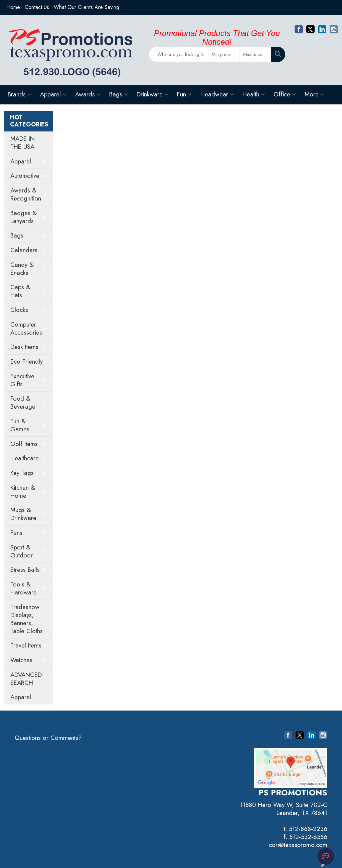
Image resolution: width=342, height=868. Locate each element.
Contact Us (37, 7)
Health (254, 94)
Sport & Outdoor (22, 551)
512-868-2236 (308, 829)
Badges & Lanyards (24, 217)
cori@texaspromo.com (298, 845)
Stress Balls (25, 570)
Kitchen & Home (23, 492)
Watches (21, 660)
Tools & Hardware (24, 588)
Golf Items (24, 444)
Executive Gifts (22, 380)
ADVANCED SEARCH (26, 679)
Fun (184, 94)
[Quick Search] (179, 54)
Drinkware (152, 94)
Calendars (24, 250)
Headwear (217, 94)
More (314, 94)
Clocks (19, 310)
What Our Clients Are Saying (87, 7)
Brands (20, 94)
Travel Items (26, 645)
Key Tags (22, 473)
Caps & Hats (20, 291)
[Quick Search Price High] (255, 54)
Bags (119, 94)
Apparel (53, 94)
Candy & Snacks (22, 269)
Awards (88, 94)
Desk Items (24, 347)
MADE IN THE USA (23, 143)
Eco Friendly (27, 361)
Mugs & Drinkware (23, 514)
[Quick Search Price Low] (224, 54)
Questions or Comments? (48, 738)
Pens (16, 533)
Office (285, 94)
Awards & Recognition (26, 194)
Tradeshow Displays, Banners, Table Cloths (27, 619)
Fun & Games (20, 425)
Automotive (25, 176)
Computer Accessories (26, 328)
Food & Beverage (23, 402)
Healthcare (25, 458)
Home (13, 7)
